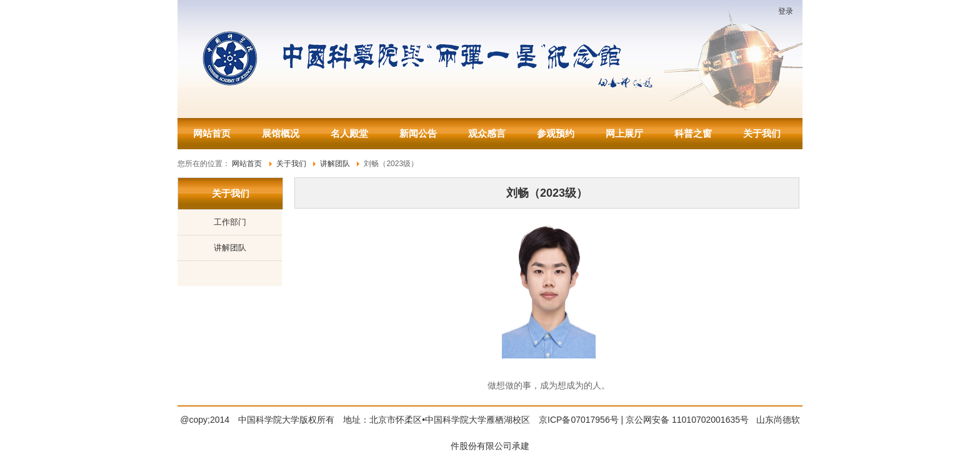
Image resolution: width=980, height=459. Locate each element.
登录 (786, 11)
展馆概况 (281, 133)
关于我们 (762, 133)
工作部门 (230, 222)
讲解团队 (230, 248)
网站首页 (212, 133)
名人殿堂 (349, 133)
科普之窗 (693, 133)
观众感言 (487, 133)
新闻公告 (418, 133)
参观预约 (556, 133)
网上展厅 (624, 133)
